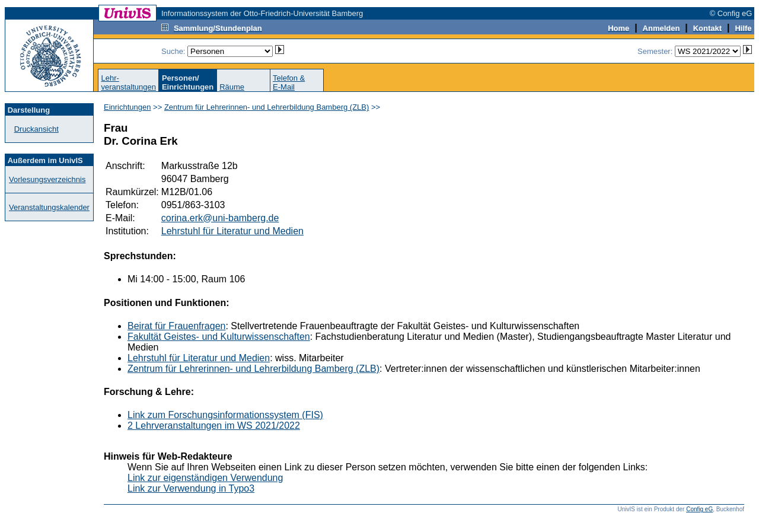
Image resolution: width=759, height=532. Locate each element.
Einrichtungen (127, 107)
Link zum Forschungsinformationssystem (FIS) (225, 415)
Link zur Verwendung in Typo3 (191, 488)
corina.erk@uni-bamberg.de (220, 218)
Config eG (699, 509)
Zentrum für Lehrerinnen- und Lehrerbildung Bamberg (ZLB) (267, 107)
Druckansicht (36, 129)
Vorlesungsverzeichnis (47, 179)
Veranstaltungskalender (49, 207)
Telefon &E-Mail (289, 82)
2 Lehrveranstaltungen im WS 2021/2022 (214, 426)
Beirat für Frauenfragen (176, 326)
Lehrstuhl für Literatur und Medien (232, 231)
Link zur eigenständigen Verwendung (205, 478)
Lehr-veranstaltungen (128, 82)
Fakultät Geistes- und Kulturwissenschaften (219, 337)
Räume (232, 87)
